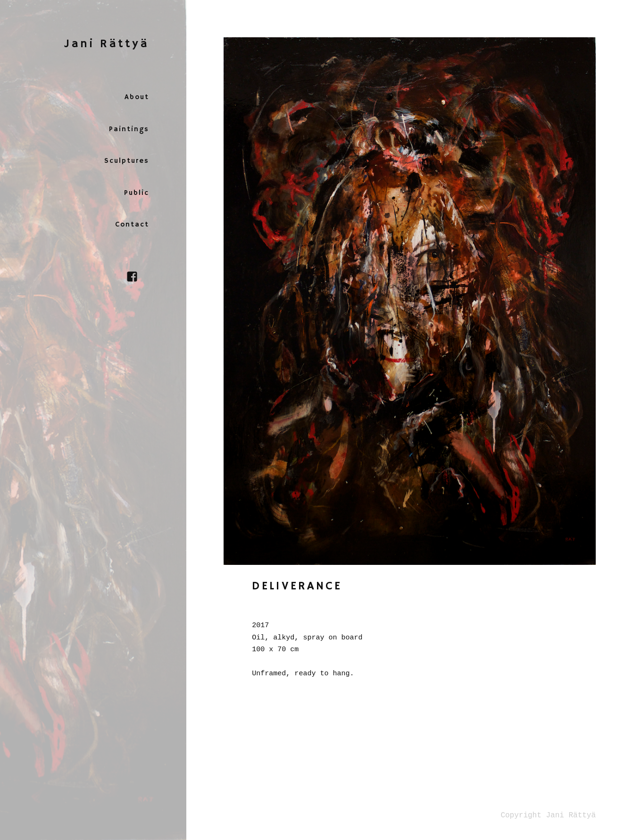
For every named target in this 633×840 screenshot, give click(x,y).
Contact (132, 224)
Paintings (129, 129)
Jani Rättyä (107, 44)
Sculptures (127, 161)
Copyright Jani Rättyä (548, 815)
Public (137, 193)
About (137, 97)
